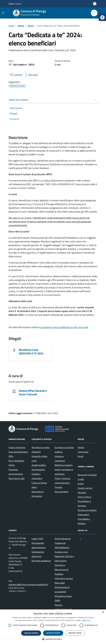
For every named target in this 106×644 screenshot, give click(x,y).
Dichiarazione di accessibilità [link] (62, 589)
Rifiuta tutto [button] (75, 633)
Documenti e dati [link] (17, 478)
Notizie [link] (81, 447)
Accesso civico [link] (61, 552)
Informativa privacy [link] (64, 578)
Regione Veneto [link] (15, 4)
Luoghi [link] (81, 479)
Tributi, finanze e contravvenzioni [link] (63, 481)
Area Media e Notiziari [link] (84, 521)
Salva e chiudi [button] (31, 633)
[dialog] (53, 627)
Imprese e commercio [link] (60, 458)
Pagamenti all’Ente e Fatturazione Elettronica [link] (64, 561)
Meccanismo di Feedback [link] (62, 572)
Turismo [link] (58, 487)
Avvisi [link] (81, 456)
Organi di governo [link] (17, 447)
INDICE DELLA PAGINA (53, 100)
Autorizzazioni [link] (38, 469)
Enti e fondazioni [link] (16, 461)
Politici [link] (12, 465)
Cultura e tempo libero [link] (39, 485)
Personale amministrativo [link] (16, 472)
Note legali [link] (60, 583)
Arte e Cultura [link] (84, 497)
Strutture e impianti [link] (87, 510)
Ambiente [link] (36, 452)
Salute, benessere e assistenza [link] (64, 472)
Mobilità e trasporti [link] (64, 465)
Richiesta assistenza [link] (41, 561)
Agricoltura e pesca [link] (41, 447)
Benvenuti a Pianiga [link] (87, 475)
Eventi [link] (81, 484)
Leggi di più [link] (86, 620)
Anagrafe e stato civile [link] (39, 458)
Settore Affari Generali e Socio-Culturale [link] (33, 393)
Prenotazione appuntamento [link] (39, 545)
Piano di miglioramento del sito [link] (63, 609)
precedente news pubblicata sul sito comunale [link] (64, 327)
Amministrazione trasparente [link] (63, 541)
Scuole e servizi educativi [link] (85, 490)
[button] (53, 639)
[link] (102, 17)
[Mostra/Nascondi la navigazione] (3, 13)
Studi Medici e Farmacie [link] (84, 503)
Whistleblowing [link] (62, 547)
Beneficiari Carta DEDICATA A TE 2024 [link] (31, 352)
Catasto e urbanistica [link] (37, 476)
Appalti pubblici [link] (39, 465)
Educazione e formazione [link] (38, 494)
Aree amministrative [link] (18, 452)
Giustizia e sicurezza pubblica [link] (64, 450)
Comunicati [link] (83, 452)
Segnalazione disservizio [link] (38, 554)
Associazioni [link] (83, 515)
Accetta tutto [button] (53, 633)
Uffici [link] (11, 456)
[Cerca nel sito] (94, 13)
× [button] (103, 612)
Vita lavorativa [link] (61, 492)
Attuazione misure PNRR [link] (63, 598)
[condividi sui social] (16, 75)
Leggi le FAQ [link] (37, 539)
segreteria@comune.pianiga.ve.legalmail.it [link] (28, 584)
